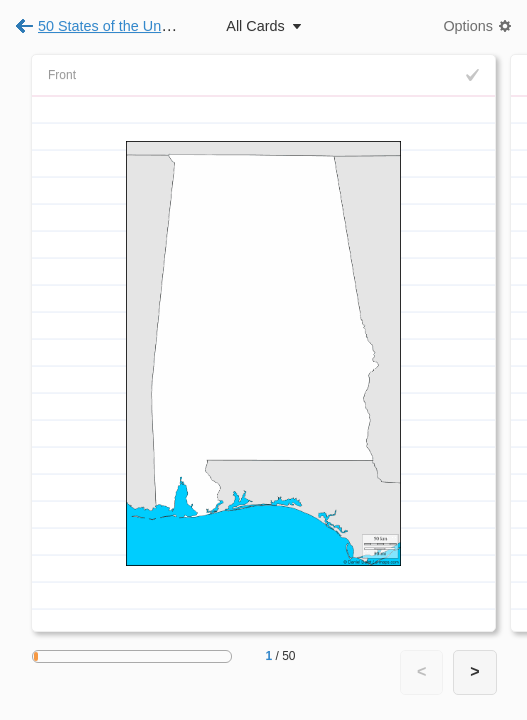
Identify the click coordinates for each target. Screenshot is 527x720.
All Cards (255, 26)
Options (468, 26)
